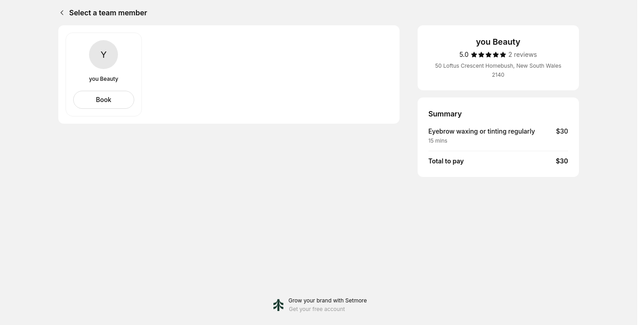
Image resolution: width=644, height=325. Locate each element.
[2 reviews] (523, 55)
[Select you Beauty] (104, 100)
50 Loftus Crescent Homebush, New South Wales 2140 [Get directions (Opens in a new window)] (498, 70)
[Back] (60, 13)
